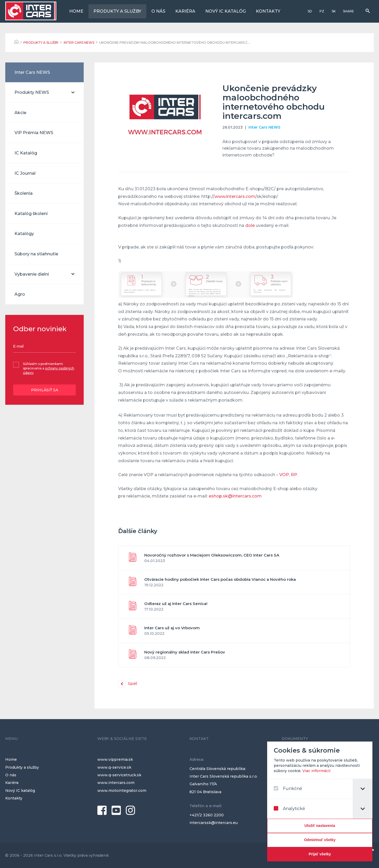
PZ (322, 11)
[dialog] (321, 801)
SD (310, 11)
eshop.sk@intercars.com (235, 496)
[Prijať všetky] (321, 854)
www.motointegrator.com (122, 791)
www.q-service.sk (114, 767)
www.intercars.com (235, 196)
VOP (284, 475)
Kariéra (185, 11)
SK (334, 11)
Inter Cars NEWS (264, 127)
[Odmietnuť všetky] (321, 840)
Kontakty (268, 11)
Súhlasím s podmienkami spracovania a (49, 368)
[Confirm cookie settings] (321, 826)
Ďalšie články (138, 531)
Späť (133, 683)
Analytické (290, 809)
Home (76, 11)
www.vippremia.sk (115, 759)
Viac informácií (317, 771)
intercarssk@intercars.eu (214, 823)
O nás (158, 11)
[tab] (363, 789)
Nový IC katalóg (226, 11)
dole (250, 225)
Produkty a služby (117, 11)
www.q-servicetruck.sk (119, 775)
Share (348, 11)
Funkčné (289, 789)
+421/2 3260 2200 (207, 815)
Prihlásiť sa (45, 390)
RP (294, 475)
